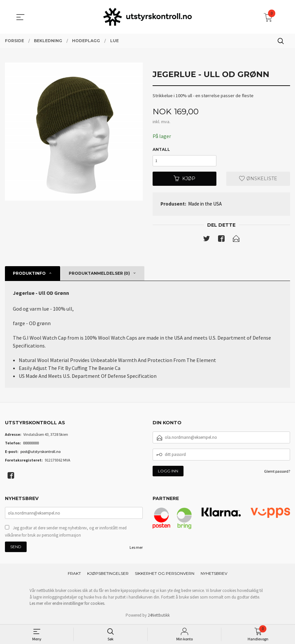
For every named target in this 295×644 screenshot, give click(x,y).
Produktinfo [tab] (29, 274)
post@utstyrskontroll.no (40, 452)
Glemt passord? (277, 472)
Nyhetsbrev (214, 574)
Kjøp (184, 179)
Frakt (74, 574)
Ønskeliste (258, 179)
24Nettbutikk (159, 616)
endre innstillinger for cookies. (79, 604)
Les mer (136, 548)
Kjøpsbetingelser (108, 574)
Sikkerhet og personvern (165, 574)
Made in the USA (205, 204)
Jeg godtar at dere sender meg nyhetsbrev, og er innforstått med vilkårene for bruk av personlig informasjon (66, 532)
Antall (161, 149)
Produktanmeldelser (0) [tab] (99, 274)
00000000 (31, 444)
